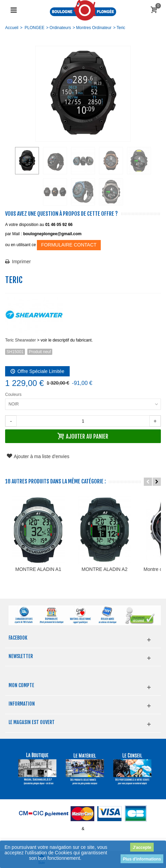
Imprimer (21, 262)
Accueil (12, 28)
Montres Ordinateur (94, 28)
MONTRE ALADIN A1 (44, 583)
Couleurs (14, 395)
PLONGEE (34, 28)
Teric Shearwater (20, 340)
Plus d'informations (142, 859)
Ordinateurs (60, 28)
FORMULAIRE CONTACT (69, 245)
